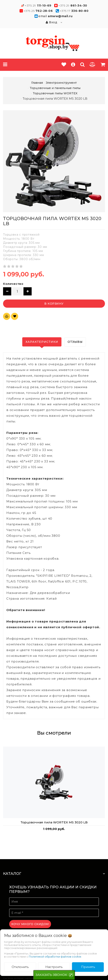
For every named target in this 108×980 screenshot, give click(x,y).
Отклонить (20, 967)
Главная (37, 83)
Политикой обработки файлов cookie (55, 957)
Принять (88, 967)
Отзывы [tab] (75, 342)
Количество (13, 284)
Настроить (54, 967)
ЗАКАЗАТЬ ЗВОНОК (51, 975)
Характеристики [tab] (42, 342)
